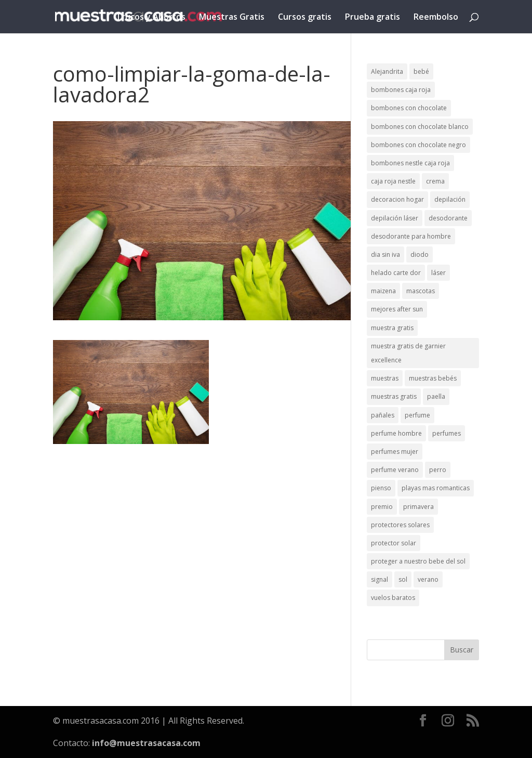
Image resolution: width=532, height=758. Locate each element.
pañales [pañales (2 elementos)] (383, 415)
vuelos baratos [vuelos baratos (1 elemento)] (393, 598)
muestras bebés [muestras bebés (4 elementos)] (433, 378)
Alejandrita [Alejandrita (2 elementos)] (387, 71)
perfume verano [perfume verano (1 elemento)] (395, 470)
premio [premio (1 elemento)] (382, 507)
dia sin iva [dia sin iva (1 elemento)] (385, 254)
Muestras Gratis (232, 18)
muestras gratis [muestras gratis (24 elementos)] (394, 396)
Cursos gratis (305, 18)
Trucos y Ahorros (151, 18)
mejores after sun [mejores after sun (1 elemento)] (397, 309)
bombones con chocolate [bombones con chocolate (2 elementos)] (409, 108)
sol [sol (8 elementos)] (403, 579)
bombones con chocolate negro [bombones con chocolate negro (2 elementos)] (418, 145)
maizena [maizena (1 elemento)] (383, 291)
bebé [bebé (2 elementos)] (421, 71)
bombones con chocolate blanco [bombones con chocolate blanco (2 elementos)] (420, 127)
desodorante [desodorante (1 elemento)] (448, 218)
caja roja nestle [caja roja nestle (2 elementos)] (393, 181)
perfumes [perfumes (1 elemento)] (447, 433)
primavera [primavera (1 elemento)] (418, 507)
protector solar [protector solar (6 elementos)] (394, 543)
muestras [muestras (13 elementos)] (385, 378)
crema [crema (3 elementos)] (435, 181)
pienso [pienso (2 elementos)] (381, 488)
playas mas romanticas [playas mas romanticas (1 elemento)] (436, 488)
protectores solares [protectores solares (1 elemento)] (400, 525)
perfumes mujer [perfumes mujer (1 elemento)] (395, 452)
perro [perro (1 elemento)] (438, 470)
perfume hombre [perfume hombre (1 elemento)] (396, 433)
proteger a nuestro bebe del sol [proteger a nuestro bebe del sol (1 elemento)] (418, 561)
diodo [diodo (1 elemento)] (420, 254)
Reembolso (436, 18)
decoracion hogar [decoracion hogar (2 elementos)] (397, 199)
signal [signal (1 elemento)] (380, 579)
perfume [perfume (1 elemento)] (417, 415)
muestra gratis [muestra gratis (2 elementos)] (392, 328)
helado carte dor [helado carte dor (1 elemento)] (396, 273)
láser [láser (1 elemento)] (438, 273)
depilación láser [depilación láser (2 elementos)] (395, 218)
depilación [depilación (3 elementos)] (450, 199)
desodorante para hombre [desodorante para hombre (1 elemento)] (411, 236)
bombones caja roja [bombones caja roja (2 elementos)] (401, 90)
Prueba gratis (373, 18)
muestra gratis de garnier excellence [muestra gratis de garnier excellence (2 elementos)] (408, 353)
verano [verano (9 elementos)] (428, 579)
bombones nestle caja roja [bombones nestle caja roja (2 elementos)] (410, 163)
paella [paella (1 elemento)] (436, 396)
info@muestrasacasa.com (146, 743)
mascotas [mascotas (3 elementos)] (421, 291)
